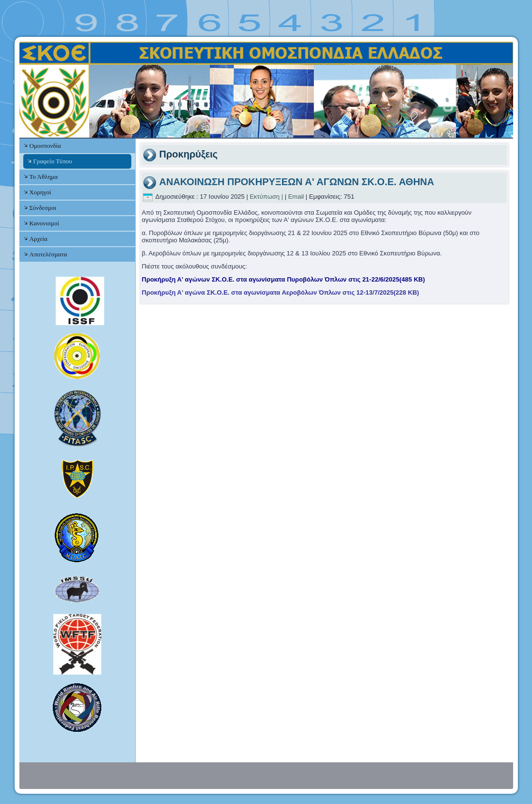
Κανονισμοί (44, 223)
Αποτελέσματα (48, 254)
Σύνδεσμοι (43, 208)
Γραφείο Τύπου (53, 161)
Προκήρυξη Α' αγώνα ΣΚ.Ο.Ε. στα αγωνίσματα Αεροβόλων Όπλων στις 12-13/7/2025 (281, 292)
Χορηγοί (40, 192)
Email (296, 197)
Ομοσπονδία (45, 146)
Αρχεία (39, 239)
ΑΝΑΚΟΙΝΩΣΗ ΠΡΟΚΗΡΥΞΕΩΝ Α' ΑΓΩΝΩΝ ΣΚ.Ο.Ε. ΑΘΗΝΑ (297, 182)
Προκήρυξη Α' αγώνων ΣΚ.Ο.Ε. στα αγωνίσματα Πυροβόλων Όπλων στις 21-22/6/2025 (284, 279)
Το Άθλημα (44, 177)
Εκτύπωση (265, 197)
